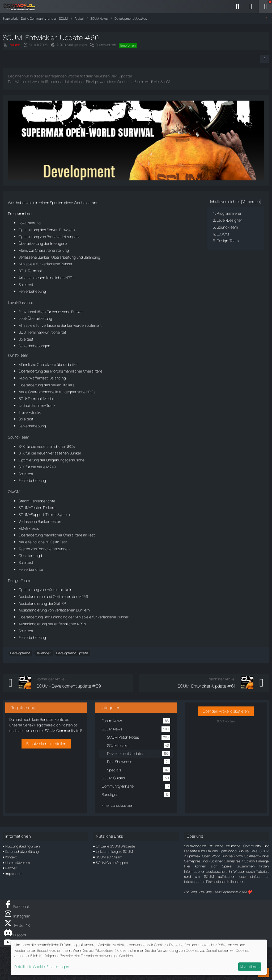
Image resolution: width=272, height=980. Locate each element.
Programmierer (229, 213)
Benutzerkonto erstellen (46, 744)
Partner (11, 868)
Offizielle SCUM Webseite (115, 846)
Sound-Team (227, 227)
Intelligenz (59, 243)
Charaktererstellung (52, 250)
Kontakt (11, 857)
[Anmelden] (251, 7)
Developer (43, 653)
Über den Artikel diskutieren (226, 711)
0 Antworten (106, 45)
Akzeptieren (250, 967)
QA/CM (223, 234)
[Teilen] (265, 59)
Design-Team (228, 241)
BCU (22, 271)
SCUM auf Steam (109, 857)
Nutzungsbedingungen (22, 846)
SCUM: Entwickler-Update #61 (207, 686)
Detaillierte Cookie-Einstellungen (42, 967)
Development (20, 653)
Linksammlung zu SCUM (114, 851)
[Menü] (265, 7)
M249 (24, 378)
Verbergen (251, 202)
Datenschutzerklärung (22, 851)
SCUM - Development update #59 (69, 686)
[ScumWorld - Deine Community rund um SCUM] (21, 7)
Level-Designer (229, 220)
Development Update (72, 653)
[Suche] (237, 7)
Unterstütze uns (18, 863)
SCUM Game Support (112, 863)
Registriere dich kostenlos (56, 725)
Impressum (14, 874)
